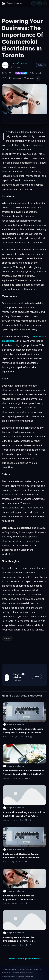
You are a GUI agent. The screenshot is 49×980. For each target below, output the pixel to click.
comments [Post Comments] (15, 78)
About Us (15, 969)
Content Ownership (26, 973)
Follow (41, 65)
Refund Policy (38, 969)
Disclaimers (29, 969)
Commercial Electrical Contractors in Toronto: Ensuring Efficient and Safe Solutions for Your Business (24, 774)
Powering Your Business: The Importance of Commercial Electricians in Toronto (19, 899)
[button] (38, 78)
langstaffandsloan (20, 63)
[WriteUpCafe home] (4, 3)
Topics (22, 969)
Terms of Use (6, 973)
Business (7, 638)
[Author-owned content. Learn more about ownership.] (20, 73)
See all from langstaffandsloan (25, 959)
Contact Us (15, 973)
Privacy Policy (7, 969)
